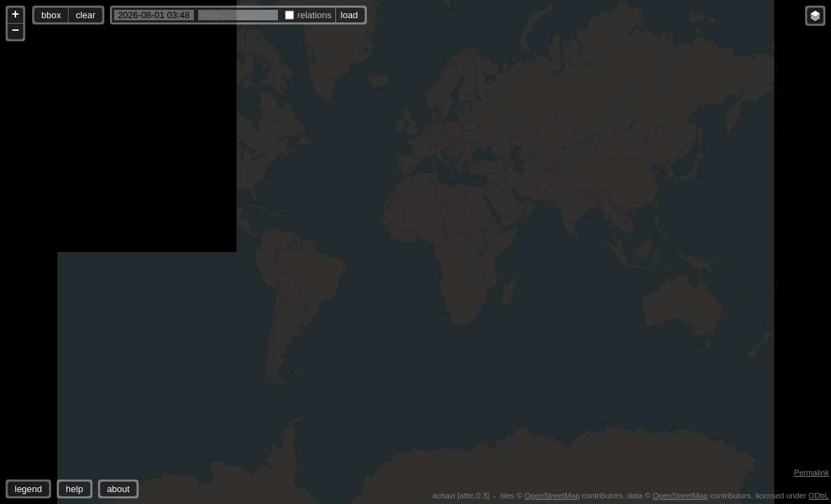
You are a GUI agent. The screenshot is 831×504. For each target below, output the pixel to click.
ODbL (819, 496)
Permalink (811, 472)
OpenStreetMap (552, 496)
